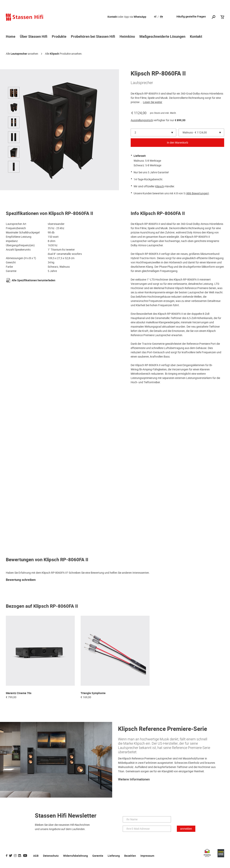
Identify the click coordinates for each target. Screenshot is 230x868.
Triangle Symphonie (93, 693)
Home (11, 37)
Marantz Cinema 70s (19, 693)
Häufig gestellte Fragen (191, 17)
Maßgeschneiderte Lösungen (162, 37)
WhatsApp (140, 17)
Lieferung (114, 856)
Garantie (98, 856)
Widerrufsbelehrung (75, 856)
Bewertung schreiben (21, 580)
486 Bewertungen (197, 193)
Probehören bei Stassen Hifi (93, 37)
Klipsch (54, 54)
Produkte (59, 37)
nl (155, 17)
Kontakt (112, 17)
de (161, 17)
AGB (36, 856)
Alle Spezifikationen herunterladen (33, 280)
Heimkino (127, 37)
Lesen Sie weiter (153, 102)
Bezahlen (130, 856)
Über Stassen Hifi (34, 37)
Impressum (147, 856)
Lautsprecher (19, 54)
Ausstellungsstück (142, 120)
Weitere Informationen (134, 779)
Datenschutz (51, 856)
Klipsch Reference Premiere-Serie (163, 729)
